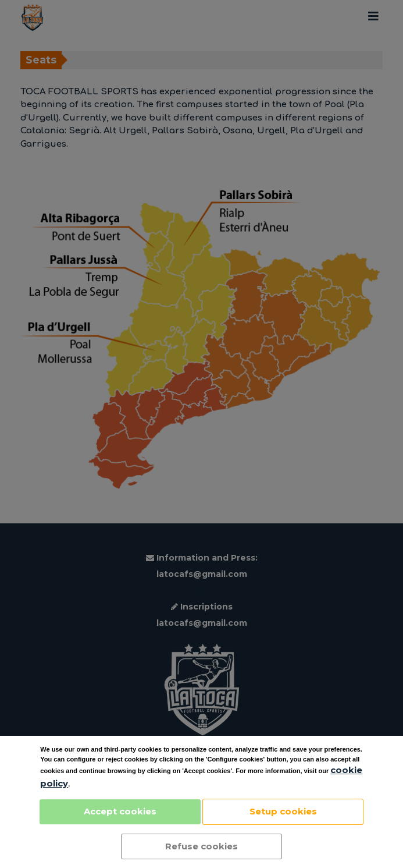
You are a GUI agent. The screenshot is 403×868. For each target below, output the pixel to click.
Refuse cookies (201, 846)
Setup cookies (283, 811)
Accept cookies (120, 811)
